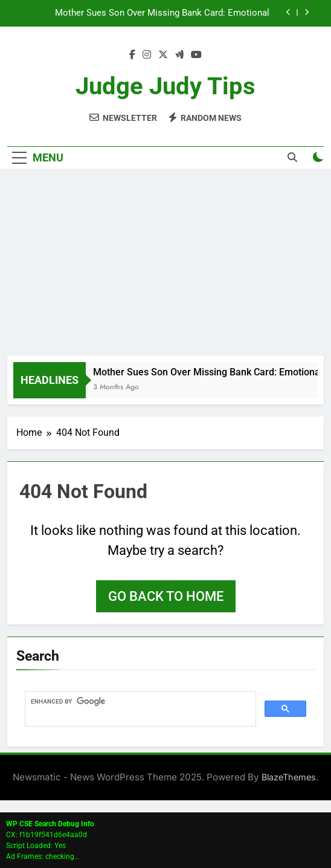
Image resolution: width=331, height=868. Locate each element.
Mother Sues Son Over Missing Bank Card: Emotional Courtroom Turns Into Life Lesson (162, 13)
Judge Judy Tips (165, 86)
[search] (139, 702)
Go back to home (166, 596)
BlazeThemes (289, 777)
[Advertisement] (165, 265)
